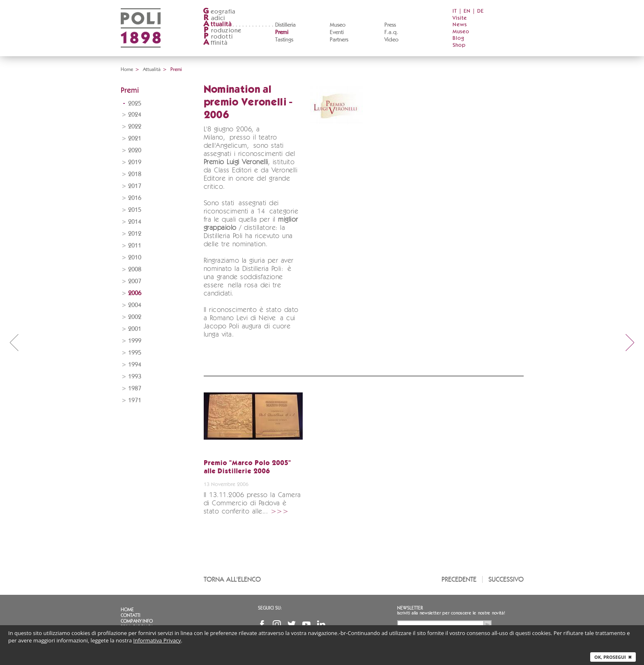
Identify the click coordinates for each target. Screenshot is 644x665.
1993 (135, 377)
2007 (135, 281)
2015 (135, 210)
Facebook (262, 624)
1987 (135, 389)
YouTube (306, 624)
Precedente (459, 579)
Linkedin (321, 624)
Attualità (152, 69)
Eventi (337, 32)
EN (467, 11)
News (460, 25)
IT (455, 11)
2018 (135, 174)
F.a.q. (391, 32)
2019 (135, 162)
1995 (135, 353)
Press (390, 25)
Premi (282, 32)
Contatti (131, 615)
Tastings (284, 40)
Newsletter (410, 608)
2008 (135, 269)
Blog (459, 38)
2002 (135, 317)
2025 (135, 104)
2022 (135, 127)
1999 (135, 341)
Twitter (292, 624)
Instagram (277, 624)
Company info (137, 621)
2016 (135, 198)
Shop (459, 45)
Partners (339, 40)
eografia (219, 12)
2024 (135, 115)
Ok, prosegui (613, 657)
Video (391, 40)
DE (481, 11)
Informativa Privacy (157, 640)
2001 (135, 329)
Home (127, 69)
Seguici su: (270, 608)
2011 (135, 246)
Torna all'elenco (232, 579)
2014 (135, 222)
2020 (135, 150)
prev (14, 342)
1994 (135, 365)
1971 (135, 400)
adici (214, 18)
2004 (135, 305)
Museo (338, 25)
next (630, 342)
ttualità (217, 24)
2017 (135, 186)
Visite (460, 18)
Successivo (506, 579)
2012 (135, 234)
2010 (135, 258)
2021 (135, 139)
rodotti (218, 37)
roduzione (222, 31)
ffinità (215, 43)
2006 (135, 293)
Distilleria (285, 25)
